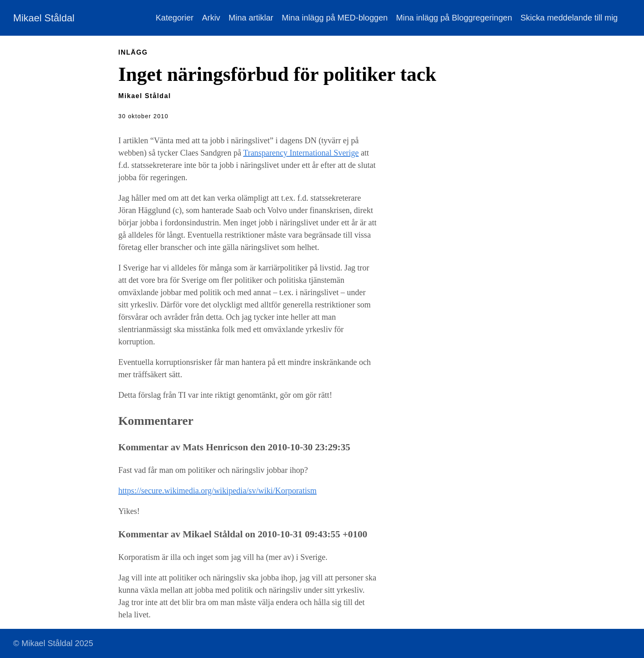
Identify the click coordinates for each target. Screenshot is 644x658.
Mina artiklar (251, 18)
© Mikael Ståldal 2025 (53, 643)
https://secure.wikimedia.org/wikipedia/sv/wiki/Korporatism (217, 491)
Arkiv (211, 18)
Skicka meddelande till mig (569, 18)
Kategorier (175, 18)
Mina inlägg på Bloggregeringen (454, 18)
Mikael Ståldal (44, 18)
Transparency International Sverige (301, 153)
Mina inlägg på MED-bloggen (335, 18)
